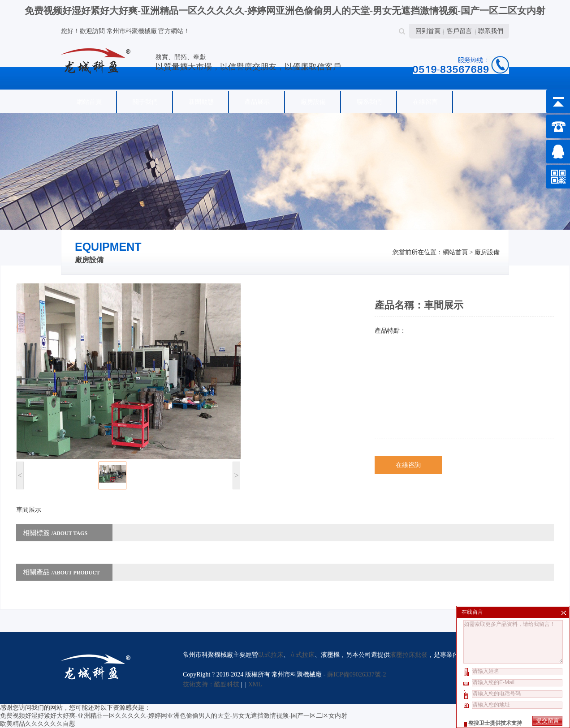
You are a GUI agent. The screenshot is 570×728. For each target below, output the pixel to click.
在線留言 (425, 102)
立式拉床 (302, 655)
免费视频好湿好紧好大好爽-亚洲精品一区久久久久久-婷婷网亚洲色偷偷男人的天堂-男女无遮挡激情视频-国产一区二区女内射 (285, 11)
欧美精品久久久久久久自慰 (38, 724)
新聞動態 (201, 102)
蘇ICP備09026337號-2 (356, 674)
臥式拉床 (271, 655)
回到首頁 (428, 31)
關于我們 (145, 102)
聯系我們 (491, 31)
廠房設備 (313, 102)
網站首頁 (89, 102)
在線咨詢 (408, 465)
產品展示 (257, 102)
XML (255, 684)
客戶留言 (459, 31)
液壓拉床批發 (409, 655)
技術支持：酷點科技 (211, 684)
